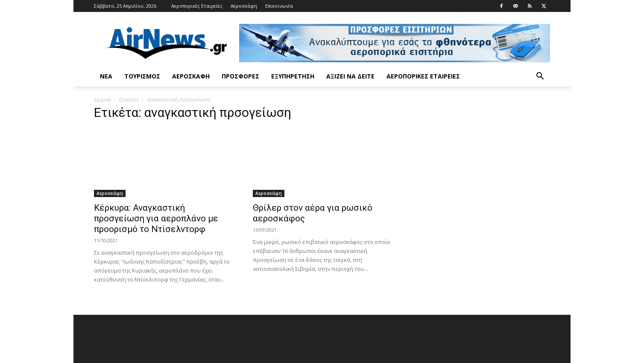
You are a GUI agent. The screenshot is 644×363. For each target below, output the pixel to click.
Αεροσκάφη (244, 6)
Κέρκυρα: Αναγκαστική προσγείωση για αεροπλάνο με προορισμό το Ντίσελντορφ (156, 218)
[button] (540, 77)
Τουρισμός (142, 76)
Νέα (106, 76)
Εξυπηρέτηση (293, 76)
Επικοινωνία (279, 6)
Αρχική (102, 100)
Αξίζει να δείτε (350, 76)
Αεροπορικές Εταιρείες (197, 6)
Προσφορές (240, 76)
